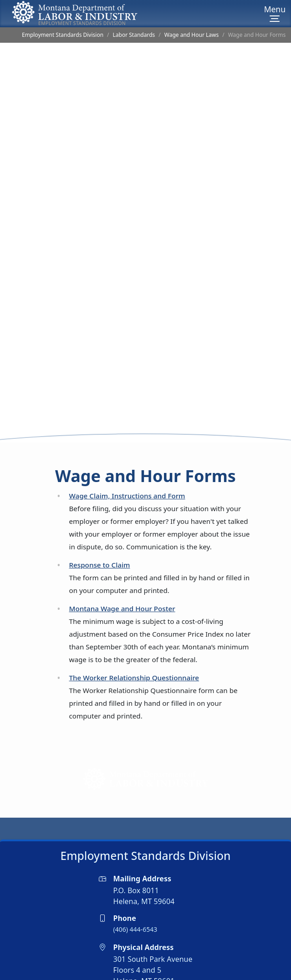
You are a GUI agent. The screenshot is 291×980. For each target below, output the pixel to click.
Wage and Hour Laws (191, 35)
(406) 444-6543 (135, 902)
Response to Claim (100, 537)
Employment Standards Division (63, 35)
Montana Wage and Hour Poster (122, 581)
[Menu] (275, 14)
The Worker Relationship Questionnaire (134, 650)
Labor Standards (134, 35)
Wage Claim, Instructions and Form (127, 468)
